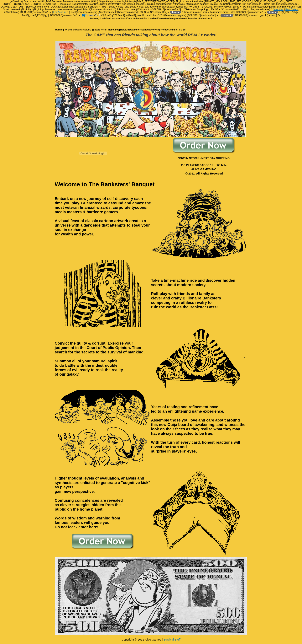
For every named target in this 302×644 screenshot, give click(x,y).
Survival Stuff (172, 639)
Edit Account (60, 12)
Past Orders (292, 9)
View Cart (279, 9)
